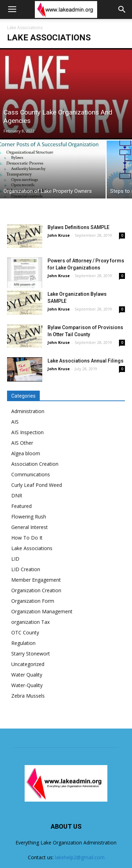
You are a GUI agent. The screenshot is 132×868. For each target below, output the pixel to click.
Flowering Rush (29, 517)
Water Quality (27, 675)
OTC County (25, 632)
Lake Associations (32, 548)
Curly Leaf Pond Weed (37, 485)
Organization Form (33, 601)
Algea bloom (26, 453)
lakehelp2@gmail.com (80, 857)
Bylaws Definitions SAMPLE (78, 227)
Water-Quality (27, 685)
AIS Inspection (27, 432)
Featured (21, 506)
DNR (17, 495)
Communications (31, 474)
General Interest (30, 527)
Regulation (23, 643)
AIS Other (22, 443)
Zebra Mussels (28, 696)
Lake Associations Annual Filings (86, 361)
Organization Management (42, 611)
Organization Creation (36, 590)
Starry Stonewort (31, 654)
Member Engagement (36, 580)
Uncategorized (28, 664)
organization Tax (30, 622)
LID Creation (26, 569)
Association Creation (35, 464)
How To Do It (27, 538)
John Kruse (59, 235)
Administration (28, 411)
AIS (15, 422)
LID (15, 559)
